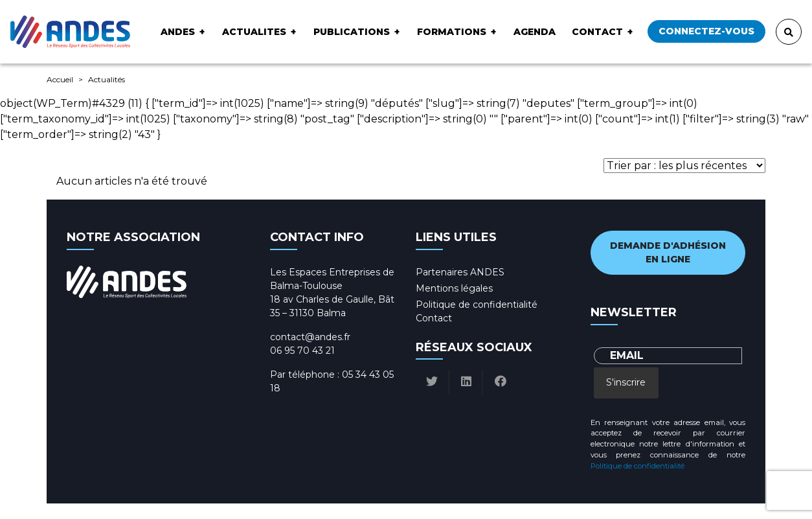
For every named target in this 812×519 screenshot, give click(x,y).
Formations (452, 32)
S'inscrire (626, 382)
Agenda (535, 32)
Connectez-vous (706, 31)
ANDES (178, 32)
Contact (597, 32)
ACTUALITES (254, 32)
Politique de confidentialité (477, 305)
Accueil (60, 79)
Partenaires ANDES (460, 272)
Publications (352, 32)
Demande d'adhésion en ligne (668, 252)
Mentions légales (454, 288)
